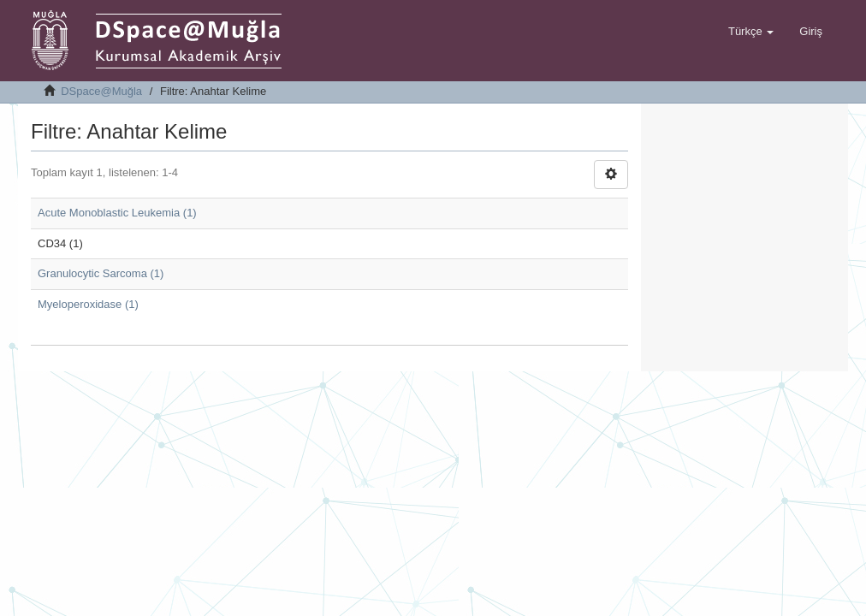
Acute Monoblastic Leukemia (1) (117, 213)
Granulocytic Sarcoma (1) (101, 273)
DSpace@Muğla (101, 91)
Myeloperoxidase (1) (88, 304)
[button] (751, 32)
